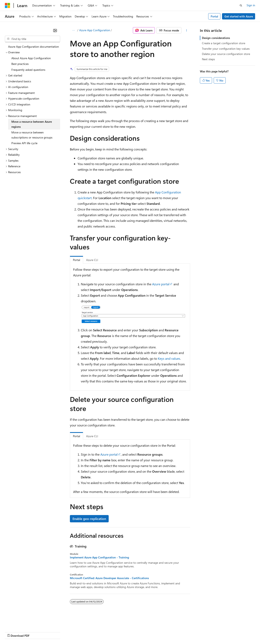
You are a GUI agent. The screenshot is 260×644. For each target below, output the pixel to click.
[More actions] (187, 30)
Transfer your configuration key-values (226, 49)
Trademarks (168, 632)
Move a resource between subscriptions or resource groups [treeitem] (32, 135)
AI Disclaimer (13, 632)
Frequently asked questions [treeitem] (28, 70)
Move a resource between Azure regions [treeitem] (32, 124)
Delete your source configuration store (226, 54)
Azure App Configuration (95, 30)
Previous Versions (37, 632)
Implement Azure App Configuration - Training (99, 557)
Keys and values (169, 358)
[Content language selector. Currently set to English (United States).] (23, 622)
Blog (55, 632)
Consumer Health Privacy (117, 632)
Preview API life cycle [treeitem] (24, 143)
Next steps (208, 59)
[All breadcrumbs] (73, 30)
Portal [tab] (76, 260)
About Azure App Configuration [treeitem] (31, 58)
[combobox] (32, 39)
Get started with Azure (239, 16)
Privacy (89, 632)
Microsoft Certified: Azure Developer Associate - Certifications (109, 578)
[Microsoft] (8, 5)
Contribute (73, 632)
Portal (214, 16)
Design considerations (216, 38)
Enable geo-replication (89, 519)
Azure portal (161, 284)
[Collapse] (55, 30)
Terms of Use (148, 632)
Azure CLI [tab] (92, 260)
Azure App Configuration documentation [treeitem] (34, 47)
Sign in (251, 5)
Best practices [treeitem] (20, 64)
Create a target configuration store (224, 43)
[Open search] (241, 5)
